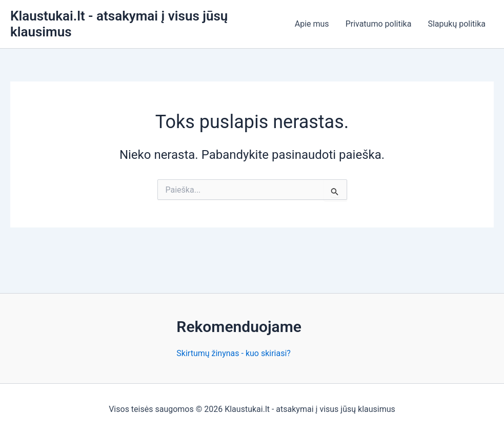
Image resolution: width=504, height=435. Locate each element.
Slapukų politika (457, 24)
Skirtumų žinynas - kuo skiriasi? (234, 353)
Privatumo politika (379, 24)
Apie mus (312, 24)
